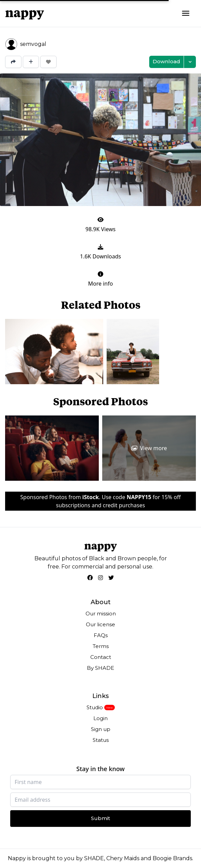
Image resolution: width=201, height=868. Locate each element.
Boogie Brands (172, 858)
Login (100, 718)
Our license (100, 624)
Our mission (101, 614)
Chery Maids (123, 858)
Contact (101, 657)
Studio (95, 707)
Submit (100, 818)
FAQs (101, 635)
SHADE (94, 858)
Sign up (101, 729)
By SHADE (100, 668)
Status (101, 740)
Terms (101, 646)
